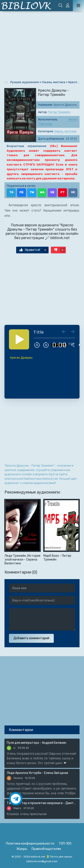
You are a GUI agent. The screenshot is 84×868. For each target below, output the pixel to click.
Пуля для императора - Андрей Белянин (37, 743)
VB (52, 192)
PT (62, 192)
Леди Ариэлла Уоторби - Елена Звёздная (37, 773)
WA (42, 192)
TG (11, 192)
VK (73, 192)
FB (21, 192)
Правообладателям (46, 849)
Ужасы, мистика (65, 131)
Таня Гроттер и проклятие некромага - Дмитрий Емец (42, 803)
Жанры (22, 849)
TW (32, 192)
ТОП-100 (65, 844)
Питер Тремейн (59, 112)
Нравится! (33, 250)
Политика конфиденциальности (30, 844)
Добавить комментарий (31, 638)
